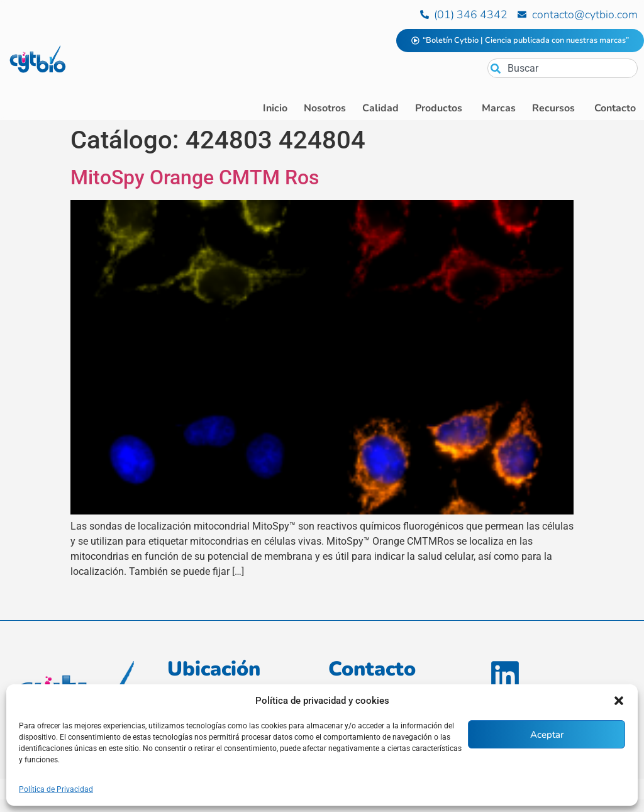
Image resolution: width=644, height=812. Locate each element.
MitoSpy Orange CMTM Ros (195, 177)
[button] (619, 701)
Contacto (372, 669)
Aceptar (547, 735)
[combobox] (563, 68)
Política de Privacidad (56, 789)
